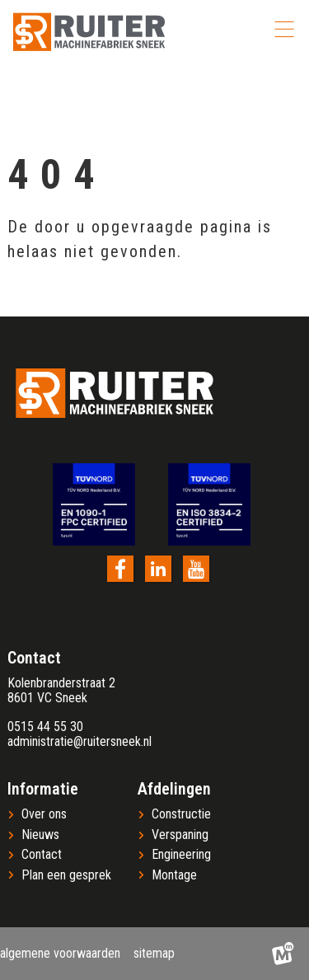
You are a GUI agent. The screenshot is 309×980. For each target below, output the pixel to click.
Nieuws (40, 835)
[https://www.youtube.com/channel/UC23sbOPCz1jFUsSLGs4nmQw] (196, 569)
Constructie (181, 814)
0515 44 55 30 (45, 727)
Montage (174, 875)
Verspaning (180, 835)
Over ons (44, 814)
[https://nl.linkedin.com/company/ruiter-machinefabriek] (158, 569)
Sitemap (154, 953)
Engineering (181, 855)
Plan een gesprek (66, 875)
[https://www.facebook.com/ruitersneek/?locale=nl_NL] (120, 569)
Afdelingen (174, 789)
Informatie (43, 789)
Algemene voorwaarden (60, 953)
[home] (89, 32)
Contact (42, 855)
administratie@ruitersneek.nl (80, 741)
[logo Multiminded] (283, 954)
